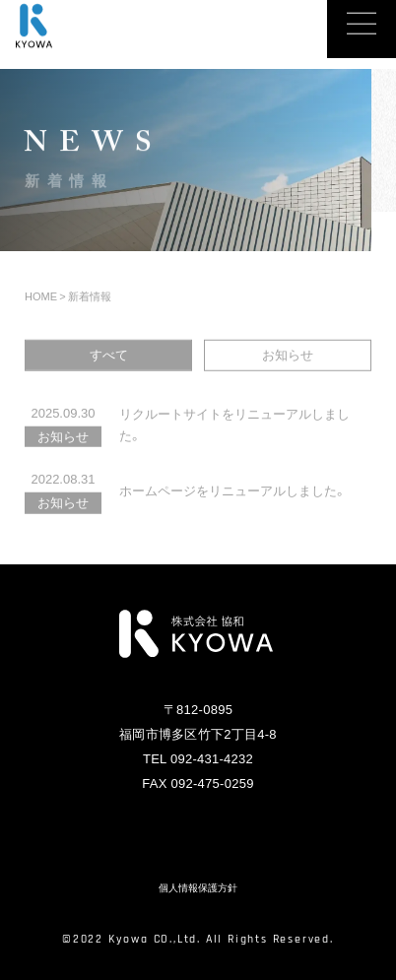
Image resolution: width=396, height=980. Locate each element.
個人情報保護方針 (198, 888)
